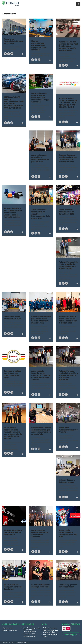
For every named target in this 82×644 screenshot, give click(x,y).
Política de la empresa (50, 628)
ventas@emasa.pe (30, 636)
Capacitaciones (8, 628)
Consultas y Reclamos (10, 630)
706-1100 (32, 634)
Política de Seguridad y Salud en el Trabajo (50, 631)
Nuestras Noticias (9, 14)
